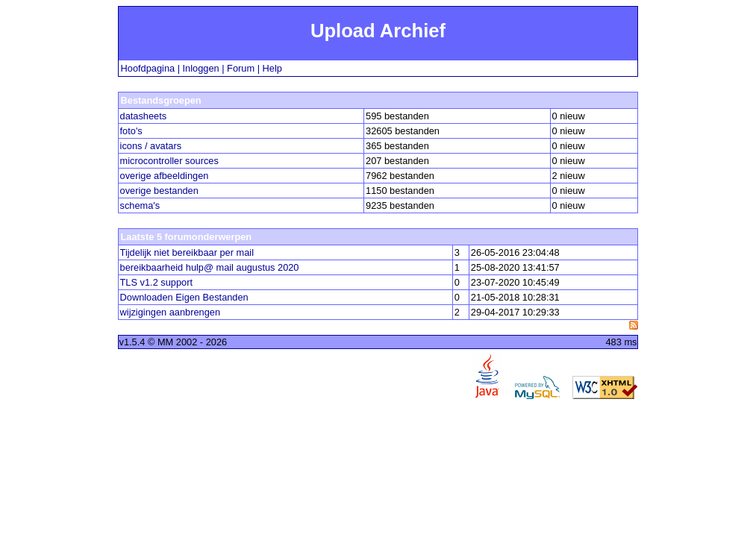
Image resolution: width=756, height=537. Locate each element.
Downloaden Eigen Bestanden (184, 297)
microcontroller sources (169, 161)
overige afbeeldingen (165, 176)
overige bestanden (159, 191)
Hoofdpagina (148, 68)
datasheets (144, 116)
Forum (241, 68)
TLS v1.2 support (156, 282)
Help (272, 68)
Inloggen (201, 68)
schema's (140, 205)
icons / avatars (151, 146)
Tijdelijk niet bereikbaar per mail (187, 252)
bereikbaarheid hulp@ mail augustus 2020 (210, 267)
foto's (131, 131)
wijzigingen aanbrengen (170, 312)
